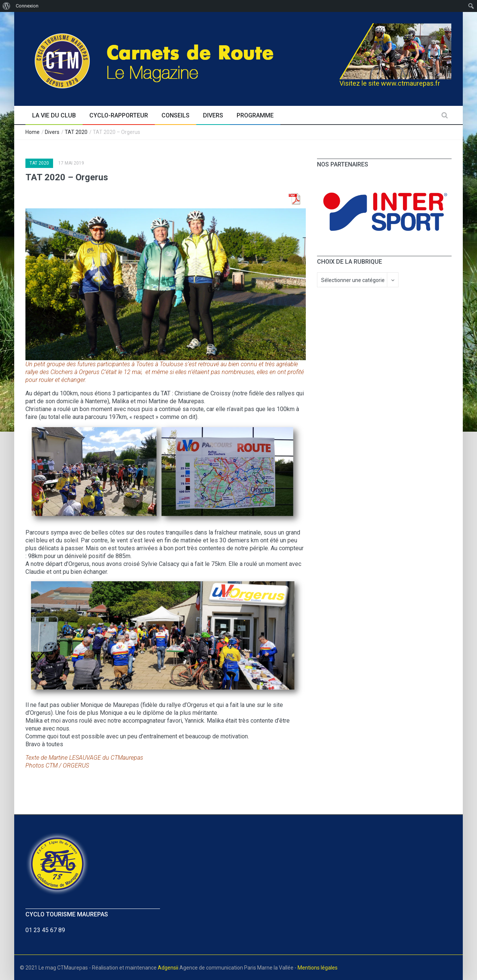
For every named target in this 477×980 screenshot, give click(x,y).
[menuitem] (7, 6)
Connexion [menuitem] (27, 6)
